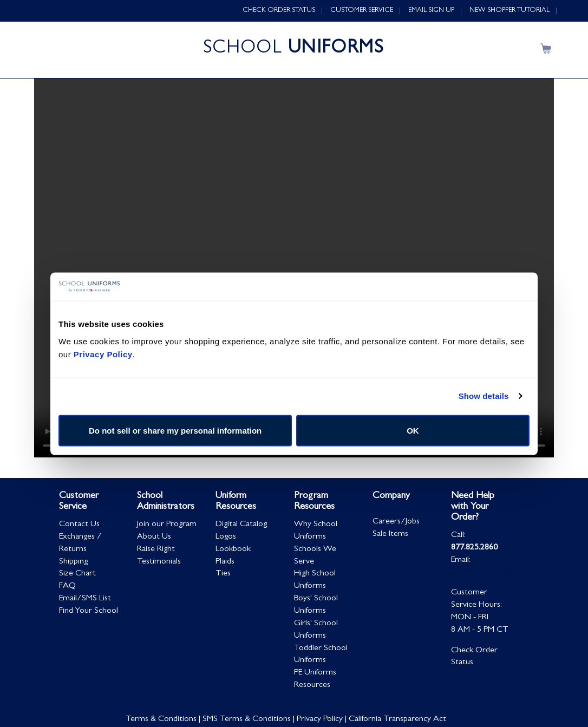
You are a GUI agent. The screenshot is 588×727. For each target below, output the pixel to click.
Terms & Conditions (161, 720)
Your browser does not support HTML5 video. (294, 268)
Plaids (225, 562)
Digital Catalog (241, 525)
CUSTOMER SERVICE (362, 11)
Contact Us (79, 525)
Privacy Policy (320, 720)
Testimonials (159, 562)
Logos (226, 538)
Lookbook (233, 550)
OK (413, 430)
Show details (484, 396)
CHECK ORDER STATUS (279, 11)
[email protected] (482, 573)
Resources (312, 686)
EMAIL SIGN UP (431, 11)
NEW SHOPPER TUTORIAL (509, 11)
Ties (223, 575)
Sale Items (390, 535)
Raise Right (156, 550)
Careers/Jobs (396, 522)
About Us (154, 538)
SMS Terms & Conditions (247, 720)
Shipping (73, 562)
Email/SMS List (85, 599)
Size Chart (77, 575)
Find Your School (89, 612)
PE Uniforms (315, 673)
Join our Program (167, 525)
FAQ (67, 587)
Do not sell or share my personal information (175, 430)
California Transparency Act (397, 720)
